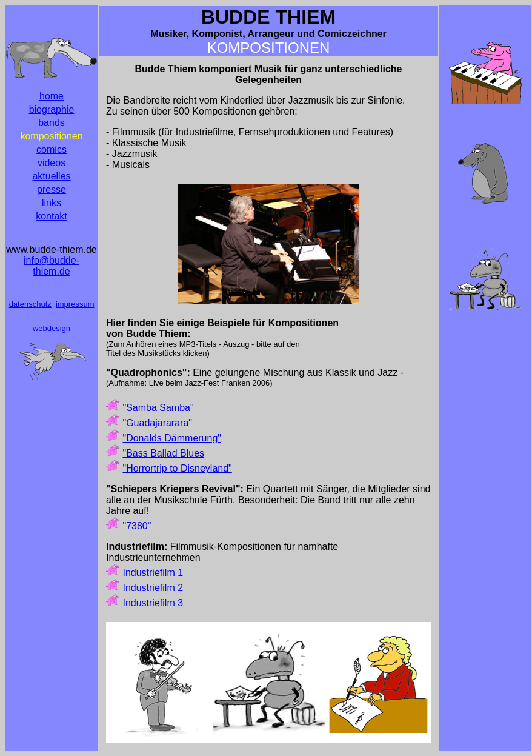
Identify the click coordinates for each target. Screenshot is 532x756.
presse (52, 189)
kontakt (52, 216)
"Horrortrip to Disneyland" (177, 468)
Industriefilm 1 (153, 573)
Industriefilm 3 (153, 603)
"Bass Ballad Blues (163, 453)
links (52, 203)
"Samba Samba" (158, 408)
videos (52, 163)
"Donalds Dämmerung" (172, 438)
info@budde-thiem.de (52, 266)
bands (52, 123)
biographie (52, 109)
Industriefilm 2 (153, 588)
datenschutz (30, 304)
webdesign (52, 328)
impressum (75, 304)
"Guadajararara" (157, 423)
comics (52, 149)
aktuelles (51, 176)
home (52, 96)
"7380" (137, 526)
